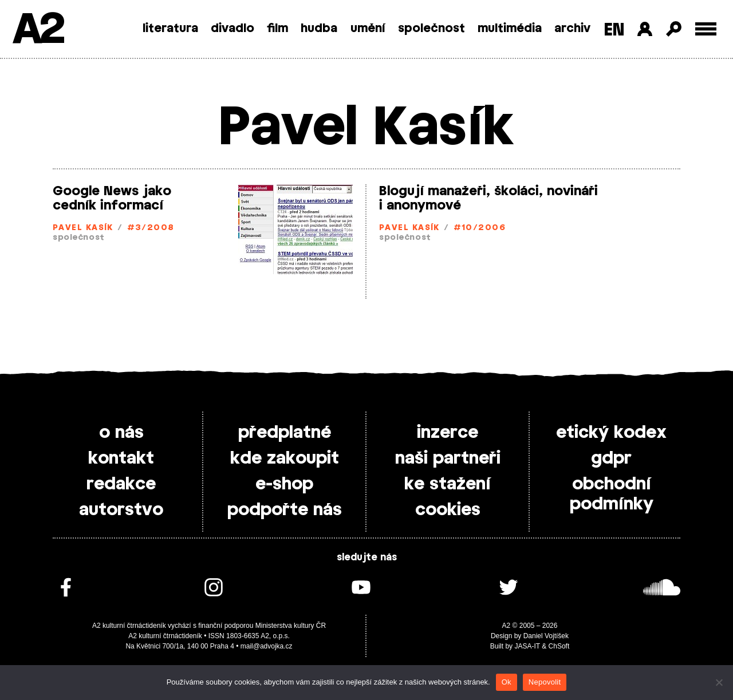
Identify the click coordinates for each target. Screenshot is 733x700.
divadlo (232, 29)
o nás (121, 433)
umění (368, 29)
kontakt (121, 458)
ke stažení (448, 484)
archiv (572, 29)
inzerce (448, 433)
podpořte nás (285, 510)
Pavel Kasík (83, 228)
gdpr (611, 458)
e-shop (284, 484)
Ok (507, 682)
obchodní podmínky (612, 494)
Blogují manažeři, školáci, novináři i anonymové (488, 198)
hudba (319, 29)
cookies (448, 510)
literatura (170, 29)
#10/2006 (480, 228)
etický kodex (611, 433)
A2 (38, 30)
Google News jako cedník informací (112, 198)
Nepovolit (545, 682)
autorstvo (121, 510)
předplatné (285, 433)
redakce (121, 484)
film (277, 29)
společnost (431, 29)
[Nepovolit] (719, 682)
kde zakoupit (285, 458)
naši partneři (448, 458)
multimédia (510, 29)
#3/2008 (151, 228)
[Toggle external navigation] (706, 29)
